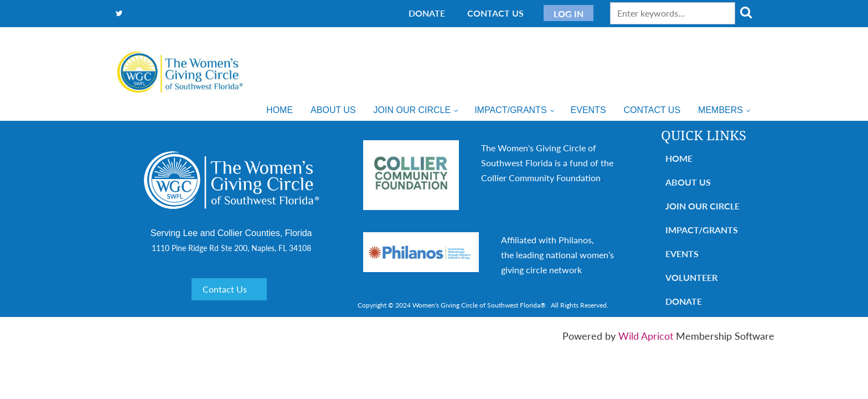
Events (682, 254)
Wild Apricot (646, 336)
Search (746, 12)
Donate (427, 13)
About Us (688, 182)
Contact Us (495, 13)
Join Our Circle (702, 206)
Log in (569, 14)
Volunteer (691, 277)
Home (679, 158)
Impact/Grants (702, 230)
